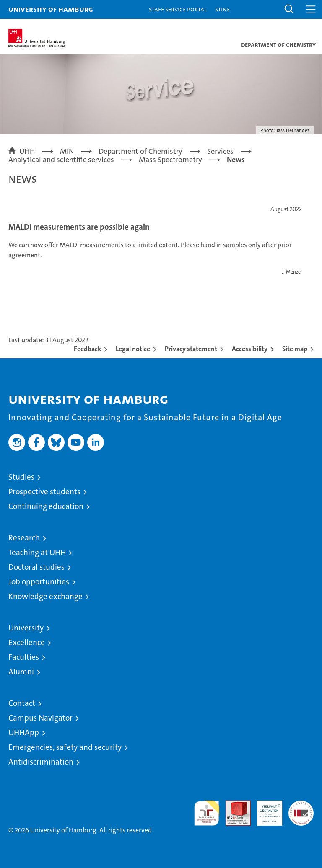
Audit (234, 805)
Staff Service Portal (178, 9)
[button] (289, 9)
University (26, 628)
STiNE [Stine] (222, 9)
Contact (22, 703)
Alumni (21, 672)
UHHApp (24, 732)
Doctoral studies (36, 567)
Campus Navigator (40, 718)
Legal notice (133, 349)
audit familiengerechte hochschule (207, 813)
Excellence (27, 642)
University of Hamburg (51, 9)
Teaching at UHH (37, 552)
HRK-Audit (265, 809)
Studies (21, 477)
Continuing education (46, 506)
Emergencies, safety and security (65, 747)
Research (24, 538)
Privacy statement (191, 349)
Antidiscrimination (41, 762)
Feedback (87, 349)
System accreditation (301, 809)
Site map (295, 349)
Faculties (24, 657)
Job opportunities (39, 582)
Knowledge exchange (45, 596)
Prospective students (44, 492)
